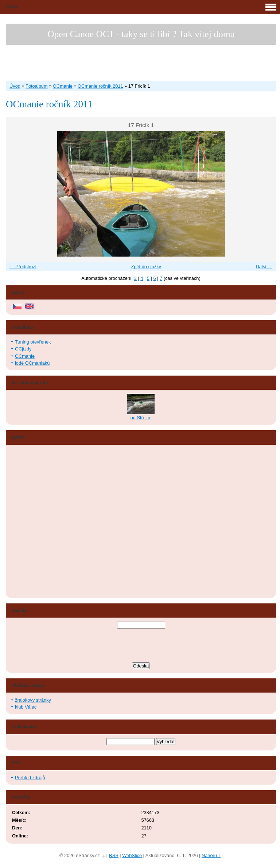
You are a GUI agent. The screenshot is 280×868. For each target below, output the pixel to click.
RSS (113, 855)
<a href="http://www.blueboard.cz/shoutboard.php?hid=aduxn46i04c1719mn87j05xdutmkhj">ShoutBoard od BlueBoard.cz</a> (39, 522)
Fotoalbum (36, 86)
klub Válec (26, 707)
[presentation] (141, 646)
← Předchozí (23, 267)
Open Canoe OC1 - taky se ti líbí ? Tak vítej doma (141, 34)
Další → (264, 267)
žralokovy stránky (33, 700)
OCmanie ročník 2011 (100, 86)
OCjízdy (23, 349)
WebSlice (132, 855)
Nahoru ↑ (211, 855)
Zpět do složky (146, 267)
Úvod (15, 86)
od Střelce (141, 418)
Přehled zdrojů (30, 778)
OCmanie (63, 86)
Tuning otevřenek (33, 342)
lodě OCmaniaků (32, 363)
